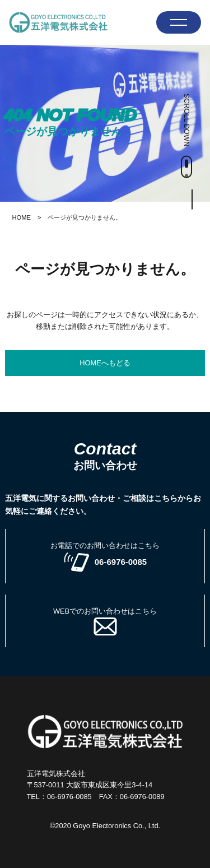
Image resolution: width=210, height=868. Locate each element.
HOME (21, 217)
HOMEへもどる (105, 363)
